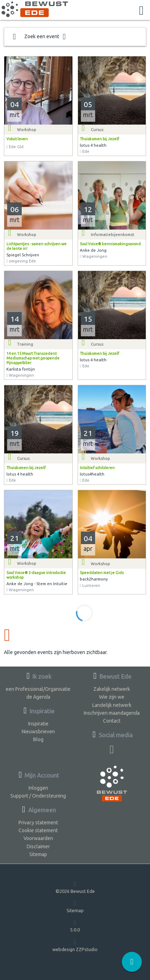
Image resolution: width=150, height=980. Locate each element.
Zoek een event (39, 37)
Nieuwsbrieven (38, 732)
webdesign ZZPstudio (75, 945)
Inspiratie (38, 724)
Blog (38, 739)
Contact (112, 721)
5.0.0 (75, 926)
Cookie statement (38, 830)
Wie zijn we (112, 697)
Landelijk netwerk (112, 705)
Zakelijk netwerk (112, 689)
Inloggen (38, 788)
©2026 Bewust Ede (75, 887)
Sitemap (38, 854)
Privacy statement (38, 823)
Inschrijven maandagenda (112, 713)
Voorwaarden (38, 838)
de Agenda (38, 697)
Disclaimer (38, 846)
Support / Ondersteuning (38, 796)
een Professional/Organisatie (38, 689)
